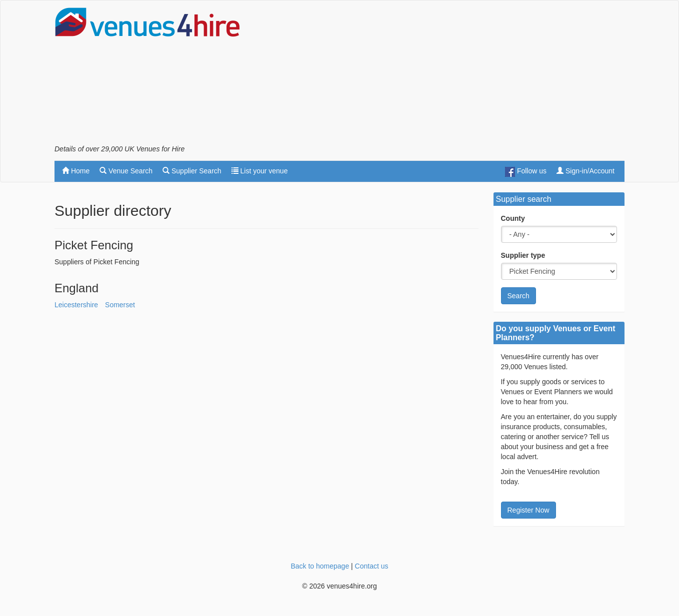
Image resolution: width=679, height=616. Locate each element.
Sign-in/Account (585, 171)
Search (518, 296)
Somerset (120, 305)
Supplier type (523, 255)
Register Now (528, 510)
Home (76, 171)
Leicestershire (76, 305)
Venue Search (126, 171)
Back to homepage (320, 566)
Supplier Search (192, 171)
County (513, 218)
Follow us (526, 172)
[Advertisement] (442, 75)
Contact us (372, 566)
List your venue (260, 171)
